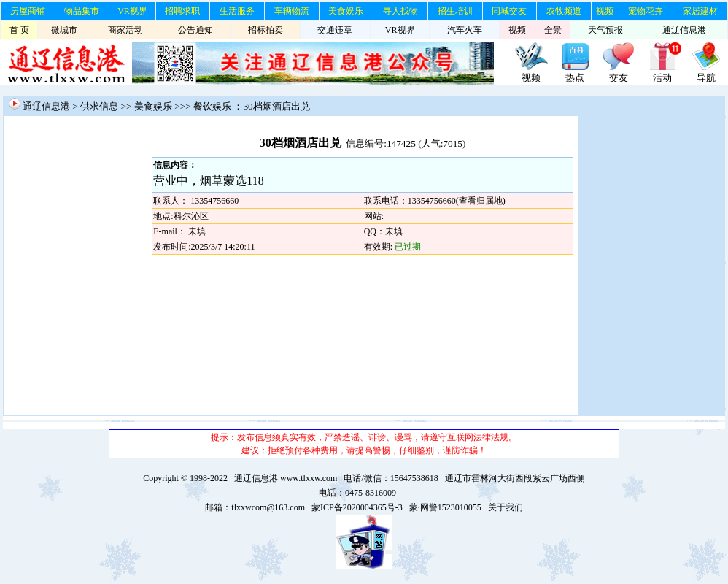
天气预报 (605, 30)
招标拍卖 (266, 30)
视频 (605, 11)
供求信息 (99, 106)
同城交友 (509, 11)
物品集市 (82, 11)
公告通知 (195, 30)
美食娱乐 (346, 11)
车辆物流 (292, 11)
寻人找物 (400, 11)
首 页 (19, 30)
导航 (706, 78)
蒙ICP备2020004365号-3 (357, 507)
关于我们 (506, 507)
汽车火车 (465, 30)
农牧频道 (564, 11)
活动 (662, 78)
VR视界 (132, 11)
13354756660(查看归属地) (457, 201)
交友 (619, 78)
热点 (575, 78)
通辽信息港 (684, 30)
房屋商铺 (28, 11)
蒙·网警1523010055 (445, 507)
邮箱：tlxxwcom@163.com (255, 507)
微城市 (64, 30)
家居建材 (700, 11)
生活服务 (237, 11)
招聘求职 (182, 11)
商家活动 (125, 30)
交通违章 (335, 30)
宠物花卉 (646, 11)
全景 (553, 30)
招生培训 (455, 11)
